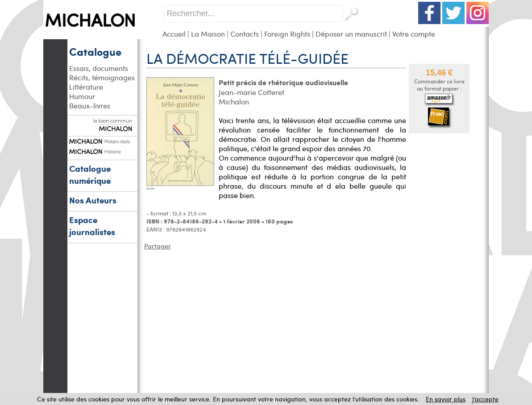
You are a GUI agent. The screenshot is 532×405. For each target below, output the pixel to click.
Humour (82, 96)
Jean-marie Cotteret (251, 92)
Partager (158, 246)
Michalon (234, 101)
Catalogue (95, 51)
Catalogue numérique (90, 174)
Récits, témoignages (102, 77)
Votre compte (414, 34)
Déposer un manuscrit (351, 34)
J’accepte (485, 399)
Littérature (86, 87)
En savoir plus (446, 399)
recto (150, 188)
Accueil (174, 34)
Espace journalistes (92, 226)
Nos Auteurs (93, 200)
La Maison (208, 34)
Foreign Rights (287, 34)
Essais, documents (99, 68)
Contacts (245, 34)
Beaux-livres (90, 105)
